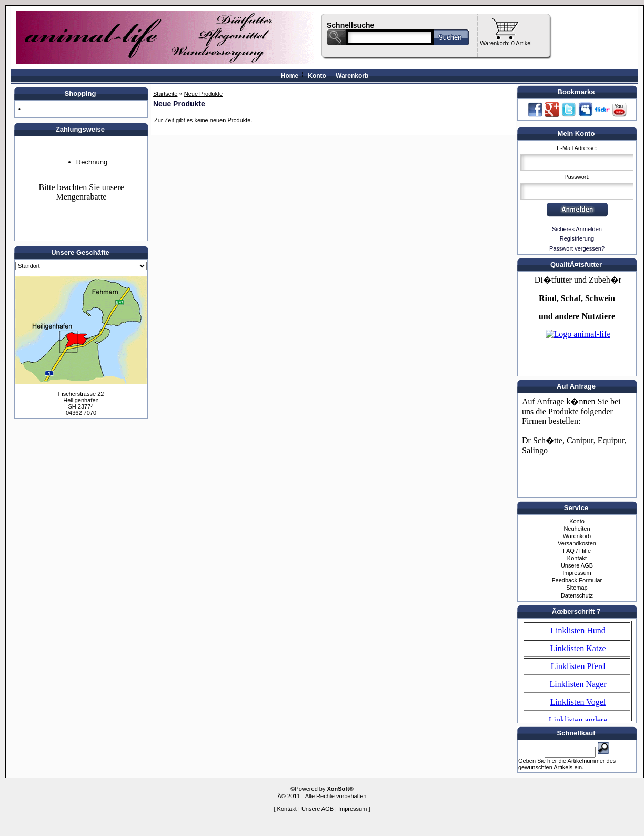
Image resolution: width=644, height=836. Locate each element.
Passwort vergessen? (577, 248)
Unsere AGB (577, 565)
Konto (317, 76)
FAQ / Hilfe (577, 551)
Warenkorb (352, 76)
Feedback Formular (577, 580)
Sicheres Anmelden (577, 229)
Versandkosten (577, 543)
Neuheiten (577, 529)
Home (290, 76)
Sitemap (577, 588)
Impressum (577, 573)
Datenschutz (577, 595)
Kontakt (577, 558)
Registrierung (577, 238)
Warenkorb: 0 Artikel (506, 43)
